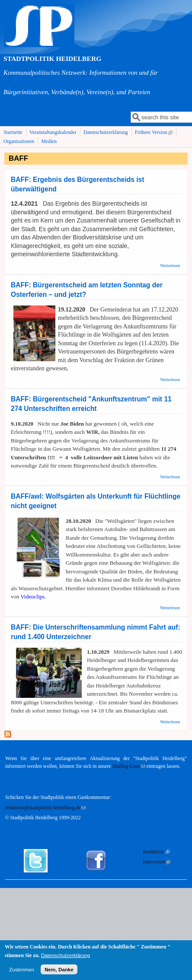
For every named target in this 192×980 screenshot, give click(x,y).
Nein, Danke (59, 972)
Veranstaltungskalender (53, 132)
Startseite (13, 132)
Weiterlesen (170, 266)
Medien (49, 142)
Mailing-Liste (129, 766)
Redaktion (157, 852)
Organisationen (19, 142)
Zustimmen (22, 972)
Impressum (157, 862)
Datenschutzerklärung (106, 132)
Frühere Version (155, 133)
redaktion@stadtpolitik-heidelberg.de (45, 808)
